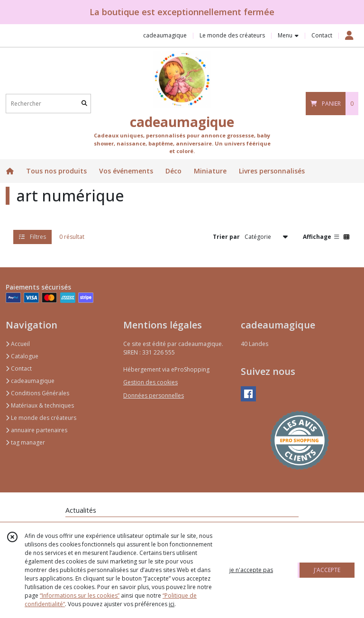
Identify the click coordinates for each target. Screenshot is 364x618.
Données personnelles (154, 395)
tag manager (25, 442)
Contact (322, 35)
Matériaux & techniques (40, 405)
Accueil (18, 344)
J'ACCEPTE (327, 570)
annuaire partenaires (36, 430)
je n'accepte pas (251, 570)
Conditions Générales (37, 393)
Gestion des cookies (150, 382)
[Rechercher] (84, 104)
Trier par (226, 237)
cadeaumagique (30, 381)
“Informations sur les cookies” (80, 595)
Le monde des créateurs (41, 418)
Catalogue (22, 356)
